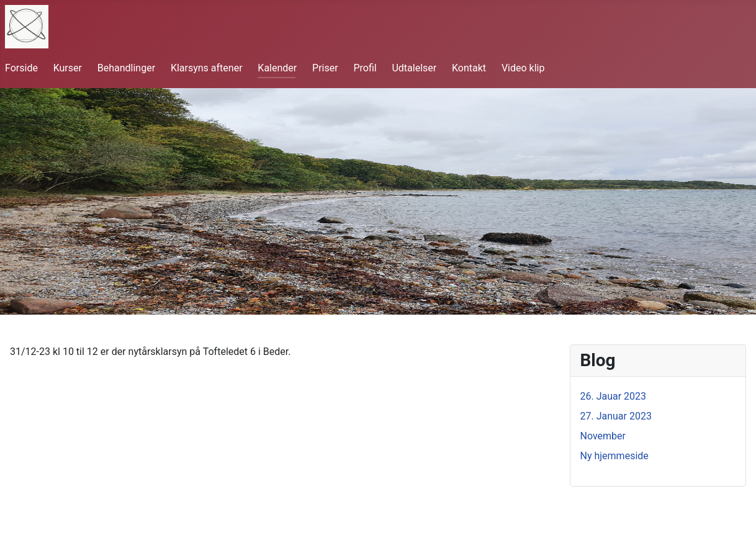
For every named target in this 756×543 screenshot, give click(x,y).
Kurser (68, 68)
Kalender (277, 68)
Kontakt (469, 68)
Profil (365, 68)
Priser (325, 68)
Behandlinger (126, 68)
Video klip (523, 68)
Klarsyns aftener (207, 68)
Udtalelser (414, 68)
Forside (21, 68)
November (603, 436)
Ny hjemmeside (614, 456)
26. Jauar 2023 (614, 396)
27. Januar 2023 (616, 416)
